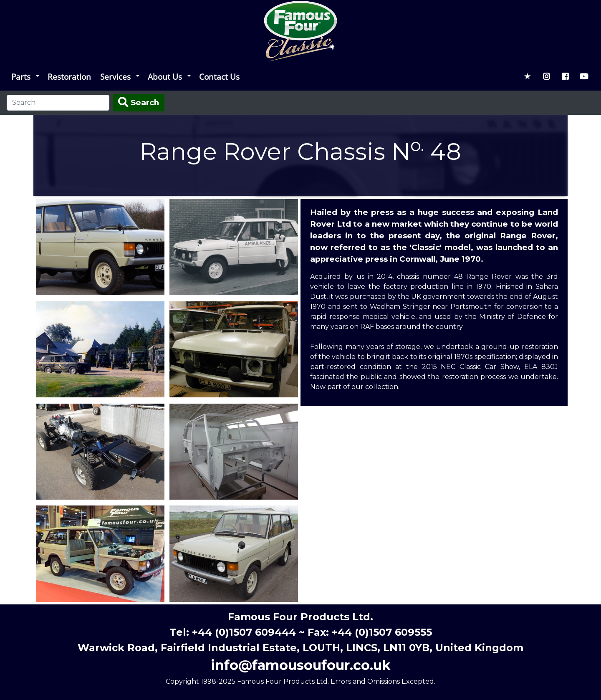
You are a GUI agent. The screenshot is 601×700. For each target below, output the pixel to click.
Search (139, 102)
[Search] (58, 103)
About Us (165, 77)
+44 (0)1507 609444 (244, 632)
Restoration (69, 77)
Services (115, 77)
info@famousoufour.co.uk (301, 665)
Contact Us (219, 77)
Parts (21, 77)
